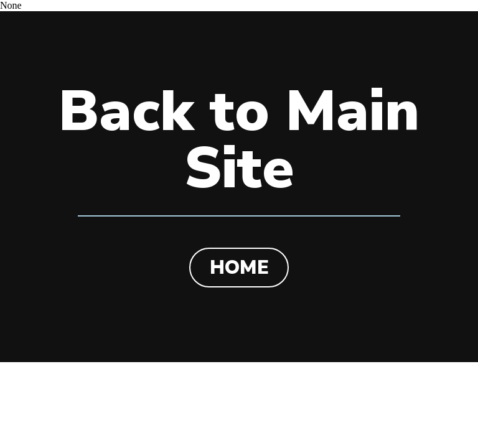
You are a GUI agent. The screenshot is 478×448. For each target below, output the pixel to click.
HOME (239, 268)
